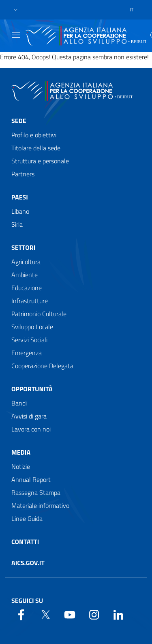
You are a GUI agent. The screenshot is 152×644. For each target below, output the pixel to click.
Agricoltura (26, 262)
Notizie (21, 466)
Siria (17, 224)
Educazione (27, 288)
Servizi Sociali (29, 340)
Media (21, 452)
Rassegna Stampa (36, 492)
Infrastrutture (30, 301)
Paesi (20, 197)
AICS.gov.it (28, 563)
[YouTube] (70, 614)
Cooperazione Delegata (42, 366)
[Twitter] (45, 614)
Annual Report (31, 479)
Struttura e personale (40, 161)
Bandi (19, 403)
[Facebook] (21, 614)
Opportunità (32, 389)
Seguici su (27, 601)
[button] (16, 10)
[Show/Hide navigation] (16, 35)
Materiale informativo (40, 505)
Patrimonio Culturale (39, 314)
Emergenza (27, 353)
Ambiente (25, 275)
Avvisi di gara (29, 416)
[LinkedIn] (118, 614)
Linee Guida (27, 518)
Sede (19, 121)
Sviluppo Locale (32, 327)
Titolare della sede (36, 148)
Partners (23, 174)
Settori (23, 247)
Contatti (25, 542)
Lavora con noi (31, 429)
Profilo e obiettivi (34, 135)
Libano (20, 211)
